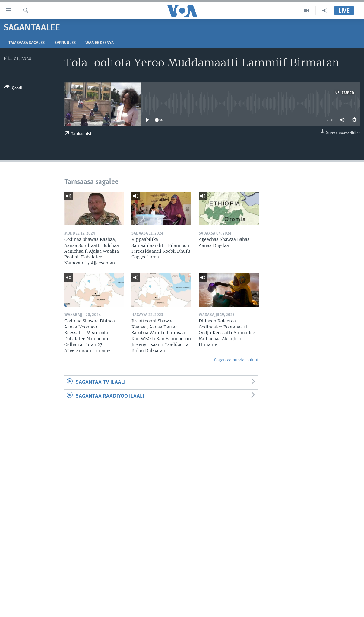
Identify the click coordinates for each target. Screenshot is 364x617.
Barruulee (65, 43)
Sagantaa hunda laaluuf (236, 360)
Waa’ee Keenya (100, 43)
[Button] (13, 89)
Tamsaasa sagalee (27, 43)
